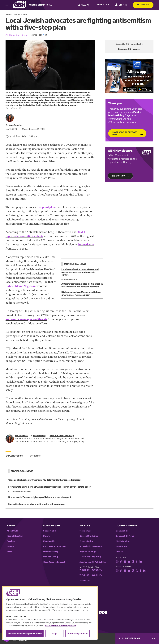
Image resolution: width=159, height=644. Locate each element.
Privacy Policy (86, 541)
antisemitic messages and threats (26, 319)
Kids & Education (15, 536)
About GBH (12, 531)
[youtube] (125, 561)
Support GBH (50, 531)
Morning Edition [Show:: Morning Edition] (69, 279)
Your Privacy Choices (77, 633)
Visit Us (119, 552)
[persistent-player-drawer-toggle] (137, 638)
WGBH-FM (97, 575)
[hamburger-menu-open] (8, 5)
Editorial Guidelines (89, 536)
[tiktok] (121, 561)
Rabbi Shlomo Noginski (20, 286)
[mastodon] (133, 570)
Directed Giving (51, 552)
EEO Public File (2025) (90, 557)
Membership (49, 541)
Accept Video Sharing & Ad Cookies (25, 633)
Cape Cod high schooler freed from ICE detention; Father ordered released (44, 480)
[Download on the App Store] (130, 89)
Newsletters (122, 546)
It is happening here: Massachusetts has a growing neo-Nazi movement (81, 294)
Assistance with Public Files (93, 562)
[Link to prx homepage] (101, 613)
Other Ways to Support (54, 562)
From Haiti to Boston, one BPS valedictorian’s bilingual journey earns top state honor (49, 487)
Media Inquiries (123, 541)
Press (10, 552)
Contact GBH (122, 531)
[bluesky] (129, 561)
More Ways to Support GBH (125, 133)
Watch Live (103, 5)
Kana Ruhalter (15, 125)
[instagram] (117, 561)
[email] (63, 436)
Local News (20, 14)
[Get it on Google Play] (145, 89)
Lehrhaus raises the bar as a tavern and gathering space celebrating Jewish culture (80, 272)
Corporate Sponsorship (54, 546)
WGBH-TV (84, 570)
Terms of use (85, 531)
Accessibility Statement (91, 546)
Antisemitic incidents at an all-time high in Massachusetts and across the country (82, 285)
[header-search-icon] (84, 5)
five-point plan (46, 207)
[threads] (133, 561)
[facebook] (137, 561)
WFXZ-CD (84, 575)
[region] (50, 613)
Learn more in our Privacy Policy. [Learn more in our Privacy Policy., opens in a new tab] (61, 626)
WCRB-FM (85, 580)
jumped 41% (86, 245)
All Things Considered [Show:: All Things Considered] (19, 491)
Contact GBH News (125, 536)
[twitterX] (39, 436)
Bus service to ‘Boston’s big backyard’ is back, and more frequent (40, 497)
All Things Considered (16, 35)
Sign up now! (119, 176)
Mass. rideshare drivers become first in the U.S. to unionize (36, 504)
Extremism (35, 456)
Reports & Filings (88, 552)
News (9, 14)
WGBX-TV (97, 570)
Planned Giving (51, 557)
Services (11, 541)
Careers (11, 546)
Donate (143, 5)
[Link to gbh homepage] (20, 5)
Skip (54, 633)
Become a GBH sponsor (129, 49)
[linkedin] (141, 561)
